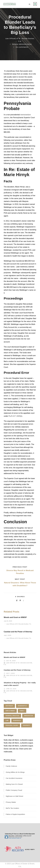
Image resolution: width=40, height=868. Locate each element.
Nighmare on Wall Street (14, 796)
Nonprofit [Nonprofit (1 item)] (17, 720)
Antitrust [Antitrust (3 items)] (9, 706)
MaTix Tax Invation (12, 808)
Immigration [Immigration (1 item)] (29, 716)
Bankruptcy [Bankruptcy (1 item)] (22, 706)
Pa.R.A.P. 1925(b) (15, 416)
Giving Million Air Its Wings (15, 772)
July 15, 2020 (8, 621)
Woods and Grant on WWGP (15, 617)
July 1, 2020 (7, 635)
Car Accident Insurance (14, 778)
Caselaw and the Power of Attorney (18, 632)
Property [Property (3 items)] (27, 725)
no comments (22, 47)
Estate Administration (22, 44)
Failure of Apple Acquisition (15, 814)
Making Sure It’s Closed (14, 784)
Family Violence (11, 766)
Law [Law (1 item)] (7, 720)
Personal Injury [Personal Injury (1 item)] (12, 725)
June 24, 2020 (11, 689)
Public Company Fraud (14, 790)
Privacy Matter (11, 802)
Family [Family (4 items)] (22, 711)
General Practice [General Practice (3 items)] (12, 716)
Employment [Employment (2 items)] (10, 711)
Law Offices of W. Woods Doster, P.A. (19, 624)
